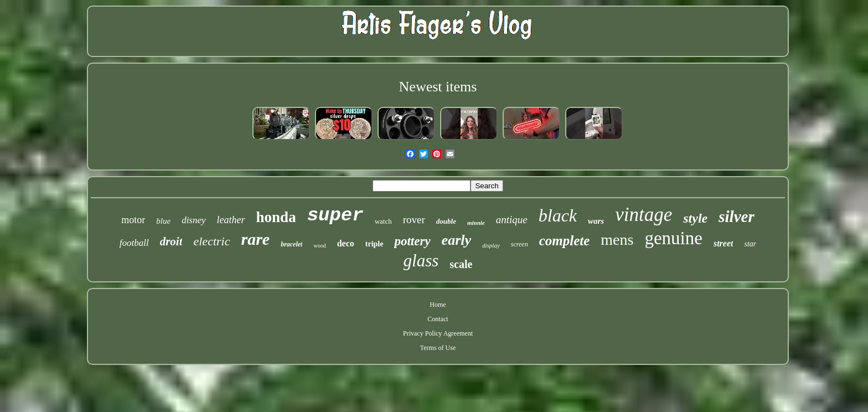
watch (383, 221)
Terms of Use (438, 348)
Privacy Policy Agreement (438, 333)
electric (211, 241)
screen (520, 244)
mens (617, 240)
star (750, 244)
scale (461, 264)
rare (255, 239)
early (456, 240)
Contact (438, 319)
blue (163, 221)
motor (133, 220)
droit (171, 241)
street (724, 243)
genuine (673, 238)
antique (512, 220)
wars (596, 221)
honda (276, 217)
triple (374, 244)
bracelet (291, 244)
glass (421, 261)
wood (319, 246)
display (491, 245)
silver (736, 217)
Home (438, 305)
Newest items (438, 87)
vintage (644, 215)
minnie (476, 223)
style (695, 218)
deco (346, 243)
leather (231, 220)
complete (565, 241)
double (446, 221)
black (558, 215)
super (335, 215)
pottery (412, 241)
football (134, 243)
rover (414, 220)
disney (193, 220)
